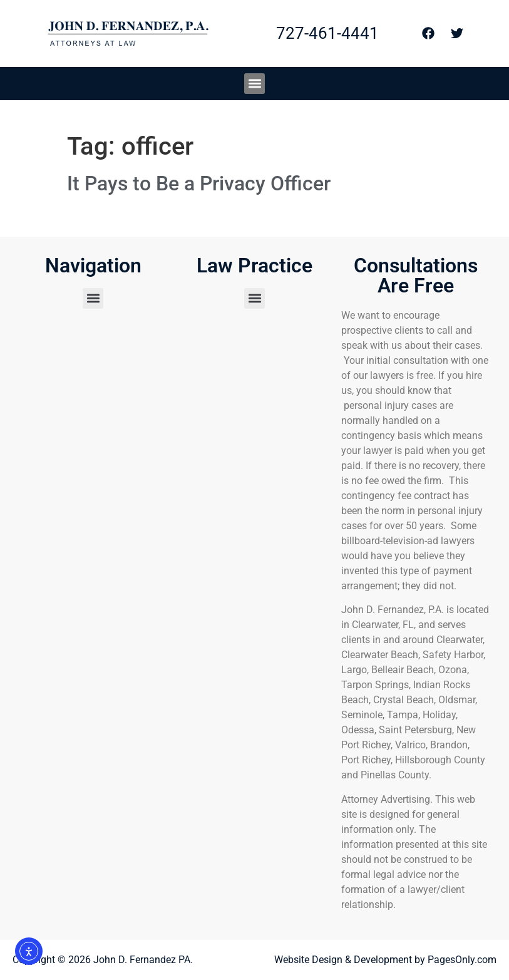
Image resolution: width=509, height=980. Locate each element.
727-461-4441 (327, 33)
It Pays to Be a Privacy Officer (199, 183)
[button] (254, 84)
